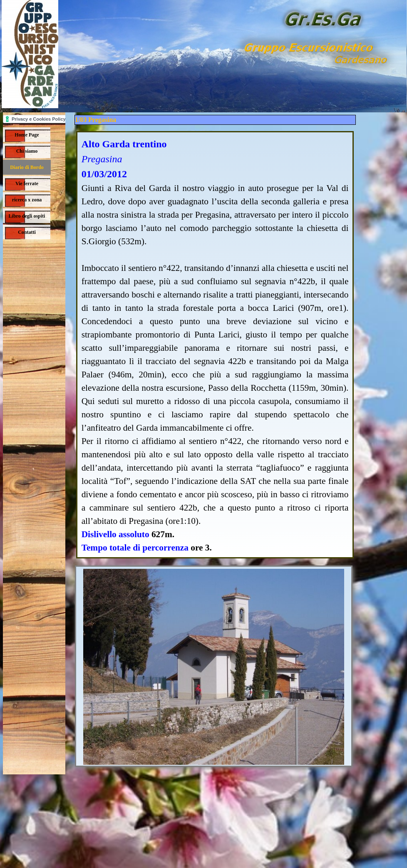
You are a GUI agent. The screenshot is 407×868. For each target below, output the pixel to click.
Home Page (27, 135)
